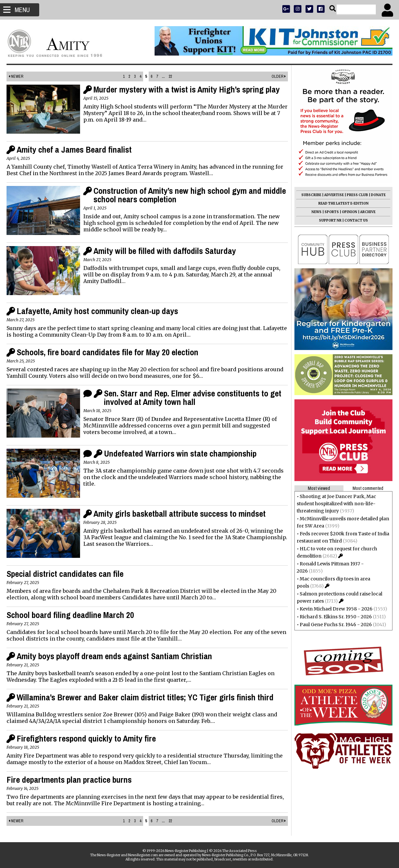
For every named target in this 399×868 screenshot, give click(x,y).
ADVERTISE (334, 195)
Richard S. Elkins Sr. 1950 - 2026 (336, 617)
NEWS (316, 212)
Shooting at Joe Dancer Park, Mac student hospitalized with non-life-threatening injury (336, 504)
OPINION (349, 212)
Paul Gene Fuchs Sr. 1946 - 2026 (336, 625)
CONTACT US (356, 220)
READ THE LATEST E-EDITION (343, 203)
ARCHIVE (368, 212)
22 (170, 76)
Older (279, 76)
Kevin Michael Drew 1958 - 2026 (336, 609)
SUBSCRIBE (311, 195)
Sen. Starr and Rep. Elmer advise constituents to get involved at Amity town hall (193, 398)
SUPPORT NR (330, 220)
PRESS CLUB (357, 195)
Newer (16, 76)
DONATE (378, 195)
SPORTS (332, 212)
